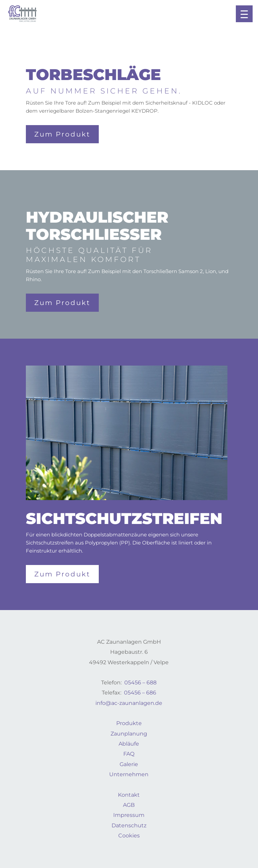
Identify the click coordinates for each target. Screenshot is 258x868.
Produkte (129, 723)
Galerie (129, 764)
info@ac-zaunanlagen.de (129, 703)
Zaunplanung (129, 734)
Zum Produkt (62, 134)
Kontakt (129, 795)
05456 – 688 (140, 683)
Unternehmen (129, 774)
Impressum (129, 815)
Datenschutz (129, 825)
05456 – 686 (140, 693)
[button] (244, 14)
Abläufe (129, 744)
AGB (129, 805)
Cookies (129, 836)
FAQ (129, 754)
